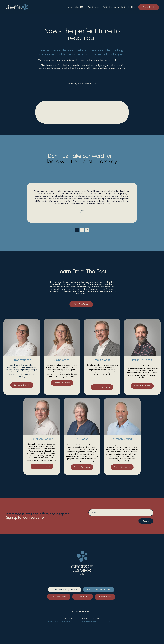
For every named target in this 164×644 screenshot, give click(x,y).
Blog (133, 7)
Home (70, 7)
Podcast (125, 7)
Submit (146, 521)
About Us (80, 7)
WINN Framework (111, 7)
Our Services (94, 7)
